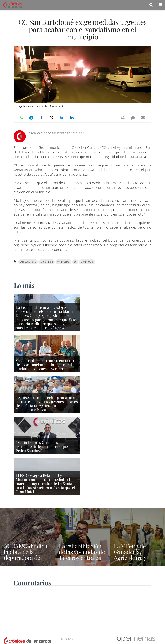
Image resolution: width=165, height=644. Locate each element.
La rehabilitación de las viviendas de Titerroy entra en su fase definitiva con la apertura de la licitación (82, 560)
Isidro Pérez (47, 262)
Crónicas (35, 133)
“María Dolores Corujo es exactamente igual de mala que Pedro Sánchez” (42, 446)
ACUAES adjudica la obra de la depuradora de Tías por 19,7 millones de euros (26, 558)
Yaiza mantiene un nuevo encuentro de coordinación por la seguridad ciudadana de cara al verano (46, 364)
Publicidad (66, 639)
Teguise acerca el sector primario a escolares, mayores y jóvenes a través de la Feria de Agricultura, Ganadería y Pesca (47, 403)
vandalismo (63, 262)
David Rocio (87, 262)
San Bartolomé (28, 262)
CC (75, 262)
